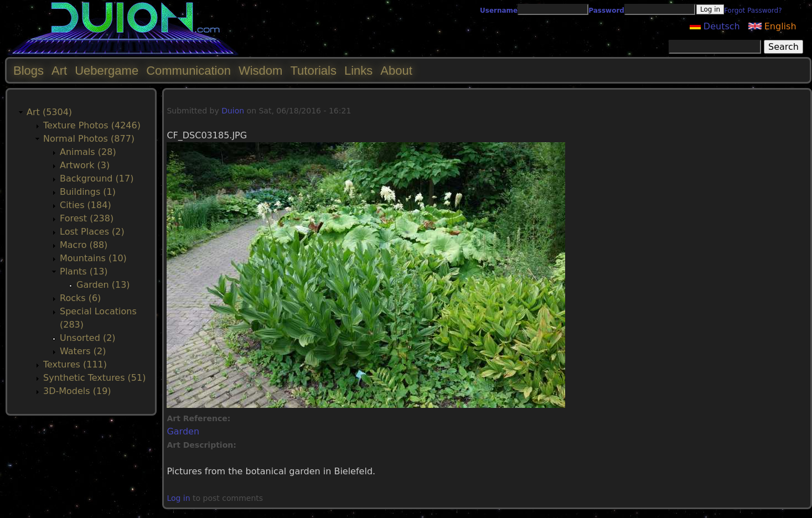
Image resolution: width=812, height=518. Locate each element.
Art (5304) (49, 112)
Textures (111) (75, 364)
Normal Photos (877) (89, 139)
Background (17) (97, 178)
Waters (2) (83, 351)
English (772, 26)
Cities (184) (86, 205)
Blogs (29, 71)
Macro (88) (84, 245)
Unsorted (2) (88, 338)
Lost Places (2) (92, 232)
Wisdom (260, 71)
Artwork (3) (85, 165)
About (396, 71)
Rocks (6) (80, 298)
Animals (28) (88, 152)
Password (606, 11)
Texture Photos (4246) (92, 125)
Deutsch (715, 26)
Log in (178, 498)
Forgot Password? (753, 11)
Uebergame (107, 71)
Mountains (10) (93, 258)
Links (358, 71)
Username (499, 11)
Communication (188, 71)
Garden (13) (103, 285)
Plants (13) (84, 271)
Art (59, 71)
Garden (183, 431)
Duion (233, 111)
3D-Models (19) (77, 391)
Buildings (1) (88, 192)
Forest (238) (87, 218)
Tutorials (313, 71)
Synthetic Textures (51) (94, 378)
